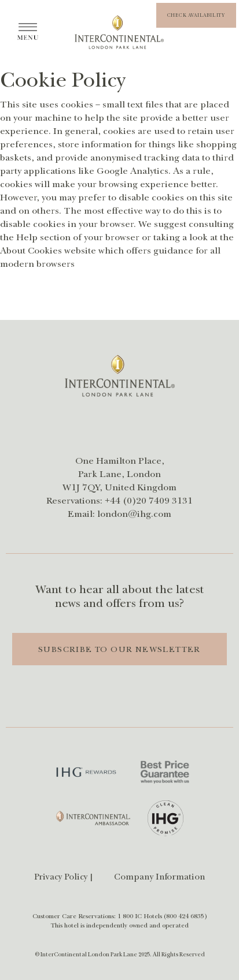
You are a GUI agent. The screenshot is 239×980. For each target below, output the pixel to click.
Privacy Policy (61, 877)
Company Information (160, 877)
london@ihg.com (134, 514)
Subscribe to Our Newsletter (120, 650)
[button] (196, 15)
